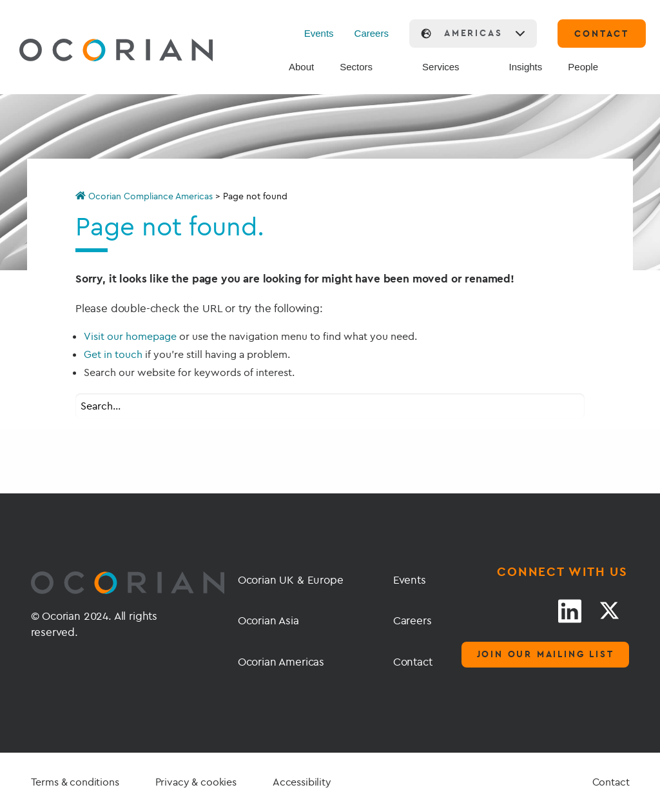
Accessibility (302, 782)
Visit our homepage (130, 336)
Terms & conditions (75, 782)
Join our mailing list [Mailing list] (546, 654)
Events (319, 33)
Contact (408, 661)
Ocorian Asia (268, 620)
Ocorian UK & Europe (291, 579)
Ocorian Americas (281, 661)
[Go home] (86, 52)
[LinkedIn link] (570, 611)
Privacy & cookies (196, 782)
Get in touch (113, 354)
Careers (372, 33)
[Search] (633, 68)
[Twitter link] (609, 611)
